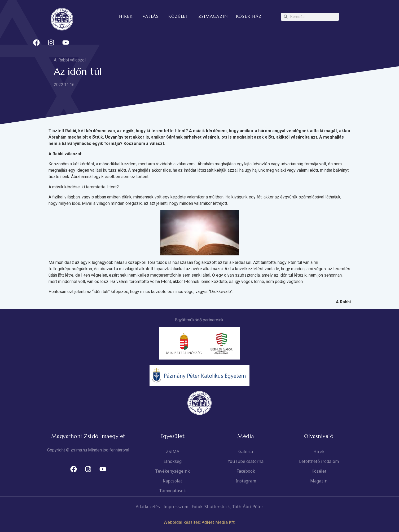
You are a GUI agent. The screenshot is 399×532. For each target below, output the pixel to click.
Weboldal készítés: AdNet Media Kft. (199, 522)
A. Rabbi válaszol (70, 60)
